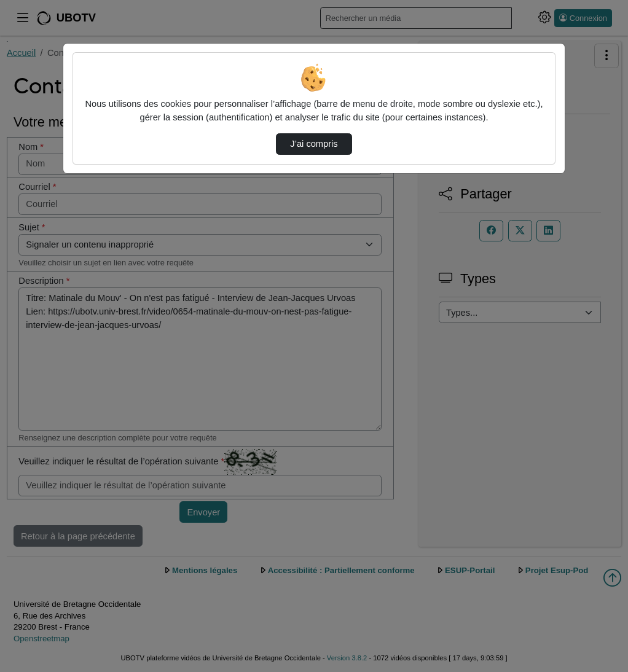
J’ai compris (314, 144)
